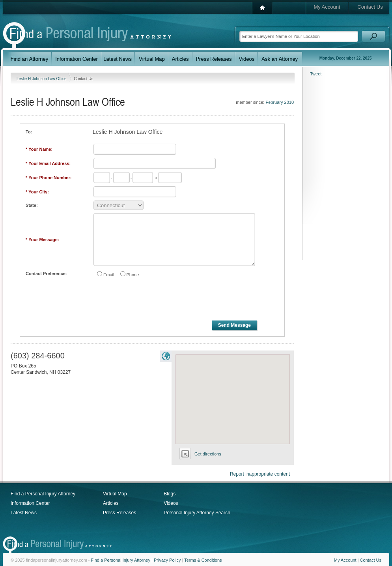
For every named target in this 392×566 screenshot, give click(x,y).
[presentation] (153, 300)
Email (109, 275)
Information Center (30, 503)
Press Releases (119, 513)
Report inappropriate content (260, 474)
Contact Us (370, 7)
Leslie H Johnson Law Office (42, 79)
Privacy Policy (167, 560)
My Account (327, 7)
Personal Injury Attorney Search (197, 513)
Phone (133, 275)
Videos (171, 503)
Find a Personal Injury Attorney (43, 494)
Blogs (170, 494)
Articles (111, 503)
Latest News (24, 513)
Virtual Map (115, 494)
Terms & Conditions (203, 560)
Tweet (316, 74)
